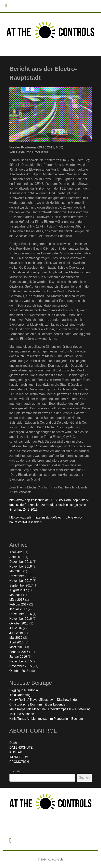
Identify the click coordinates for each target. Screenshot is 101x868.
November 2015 (21, 666)
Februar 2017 (19, 604)
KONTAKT (17, 752)
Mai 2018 (16, 571)
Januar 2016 (18, 657)
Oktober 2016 (19, 623)
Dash (13, 743)
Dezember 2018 (21, 562)
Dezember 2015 (21, 661)
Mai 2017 (16, 595)
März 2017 (17, 600)
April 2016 (17, 642)
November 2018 (21, 566)
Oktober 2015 (19, 671)
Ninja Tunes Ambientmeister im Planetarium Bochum (46, 719)
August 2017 (18, 590)
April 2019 (17, 557)
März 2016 (17, 647)
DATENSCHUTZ (21, 748)
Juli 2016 (16, 628)
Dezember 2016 (21, 614)
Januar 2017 (18, 609)
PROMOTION (19, 762)
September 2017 (21, 585)
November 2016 (21, 619)
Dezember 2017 (21, 576)
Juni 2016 (16, 633)
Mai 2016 (16, 638)
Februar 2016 (19, 652)
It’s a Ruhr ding (20, 695)
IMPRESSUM (19, 757)
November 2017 (21, 581)
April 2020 (17, 552)
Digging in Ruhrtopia (24, 690)
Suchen (15, 771)
